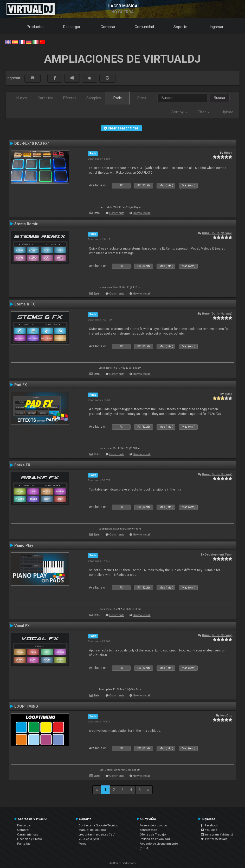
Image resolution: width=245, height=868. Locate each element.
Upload (227, 112)
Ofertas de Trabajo (153, 834)
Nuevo (22, 98)
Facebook (209, 825)
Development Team (218, 554)
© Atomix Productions (123, 863)
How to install (142, 213)
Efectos (70, 98)
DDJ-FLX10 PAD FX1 (32, 143)
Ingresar (217, 27)
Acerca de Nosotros (153, 825)
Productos (36, 27)
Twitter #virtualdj (215, 839)
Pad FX (21, 385)
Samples (94, 98)
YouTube (209, 830)
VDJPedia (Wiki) (90, 839)
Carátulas (46, 98)
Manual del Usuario (92, 830)
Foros (82, 844)
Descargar (72, 27)
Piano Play (24, 545)
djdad (228, 394)
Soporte (180, 27)
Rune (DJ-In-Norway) (217, 233)
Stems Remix (26, 224)
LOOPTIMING (26, 706)
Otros (141, 98)
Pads (118, 98)
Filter (204, 112)
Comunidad (144, 27)
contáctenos (148, 830)
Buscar (220, 98)
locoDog (226, 715)
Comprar (108, 27)
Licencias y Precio (30, 839)
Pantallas (24, 844)
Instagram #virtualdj (217, 834)
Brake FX (22, 465)
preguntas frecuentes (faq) (97, 834)
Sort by (179, 112)
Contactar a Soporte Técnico (98, 825)
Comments (117, 213)
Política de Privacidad (155, 839)
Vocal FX (22, 626)
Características (28, 834)
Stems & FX (25, 304)
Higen (228, 153)
